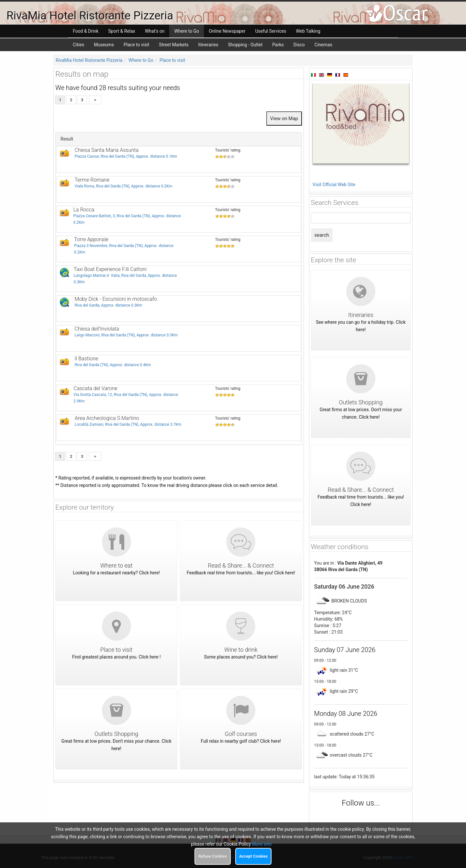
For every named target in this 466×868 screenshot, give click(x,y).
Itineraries (208, 45)
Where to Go (141, 60)
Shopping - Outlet (245, 45)
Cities (78, 45)
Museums (104, 45)
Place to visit (136, 45)
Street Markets (174, 45)
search (322, 235)
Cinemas (323, 45)
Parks (278, 45)
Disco (299, 45)
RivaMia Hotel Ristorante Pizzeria (89, 60)
